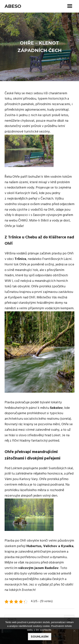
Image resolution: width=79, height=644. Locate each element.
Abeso (13, 6)
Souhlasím (40, 637)
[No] (74, 631)
